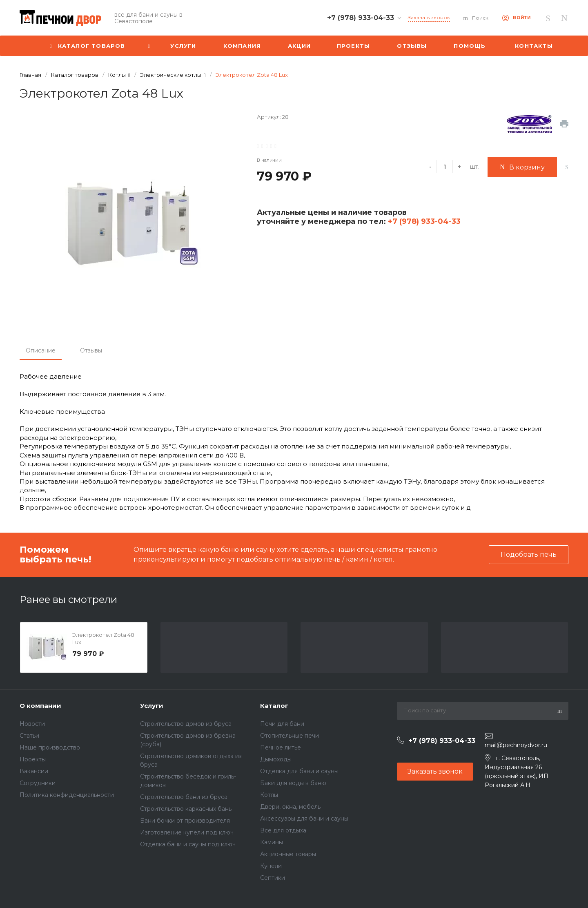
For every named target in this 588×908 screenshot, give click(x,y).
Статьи (29, 736)
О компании (40, 706)
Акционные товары (288, 854)
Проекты (33, 759)
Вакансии (34, 771)
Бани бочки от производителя (185, 821)
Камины (272, 842)
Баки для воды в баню (293, 783)
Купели (271, 866)
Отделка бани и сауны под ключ (188, 844)
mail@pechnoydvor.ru (516, 745)
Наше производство (50, 747)
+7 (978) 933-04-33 (423, 221)
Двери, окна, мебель (290, 807)
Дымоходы (276, 759)
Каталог (274, 706)
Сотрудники (38, 783)
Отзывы (91, 350)
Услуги (152, 706)
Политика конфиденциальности (67, 795)
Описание (41, 350)
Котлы (269, 795)
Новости (32, 724)
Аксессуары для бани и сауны (304, 819)
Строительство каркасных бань (186, 809)
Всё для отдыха (283, 830)
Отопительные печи (290, 736)
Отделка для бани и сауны (299, 771)
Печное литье (281, 747)
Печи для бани (282, 724)
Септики (273, 878)
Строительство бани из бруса (184, 797)
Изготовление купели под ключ (187, 832)
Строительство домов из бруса (186, 724)
